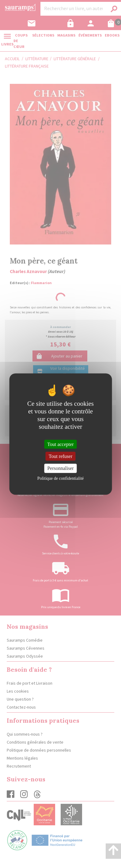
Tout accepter (60, 444)
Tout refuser (61, 456)
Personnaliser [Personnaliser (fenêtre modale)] (60, 468)
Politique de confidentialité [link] (61, 478)
